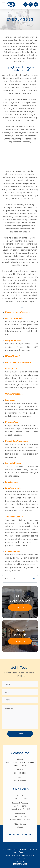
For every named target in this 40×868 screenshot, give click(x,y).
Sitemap (20, 855)
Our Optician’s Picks (14, 318)
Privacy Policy (11, 855)
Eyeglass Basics (13, 422)
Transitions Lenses (14, 517)
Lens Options (11, 482)
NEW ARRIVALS (13, 356)
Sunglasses (11, 400)
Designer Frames (13, 341)
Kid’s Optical (11, 369)
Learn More (20, 608)
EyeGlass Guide (12, 552)
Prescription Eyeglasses (16, 441)
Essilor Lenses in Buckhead (18, 312)
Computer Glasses (14, 394)
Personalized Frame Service (18, 363)
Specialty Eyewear (14, 463)
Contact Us (20, 641)
